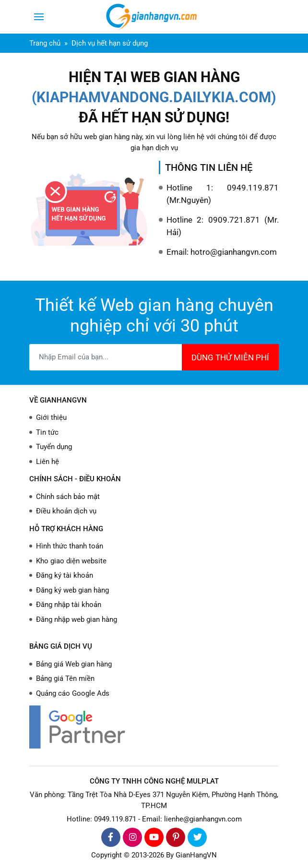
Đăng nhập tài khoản (69, 605)
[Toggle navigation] (39, 17)
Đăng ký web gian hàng (72, 590)
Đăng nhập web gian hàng (77, 619)
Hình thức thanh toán (70, 546)
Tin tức (47, 432)
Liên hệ (47, 462)
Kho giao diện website (71, 561)
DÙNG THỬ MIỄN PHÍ (230, 357)
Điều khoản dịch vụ (66, 511)
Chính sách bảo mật (68, 497)
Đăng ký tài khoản (65, 575)
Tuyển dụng (54, 447)
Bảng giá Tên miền (65, 678)
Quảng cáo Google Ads (73, 693)
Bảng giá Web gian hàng (74, 664)
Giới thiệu (51, 417)
